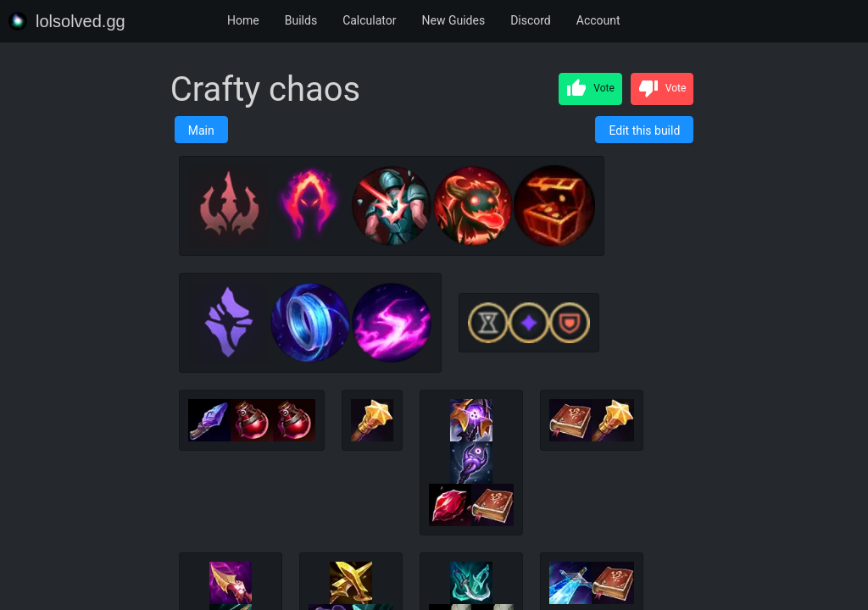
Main (201, 130)
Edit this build (644, 130)
